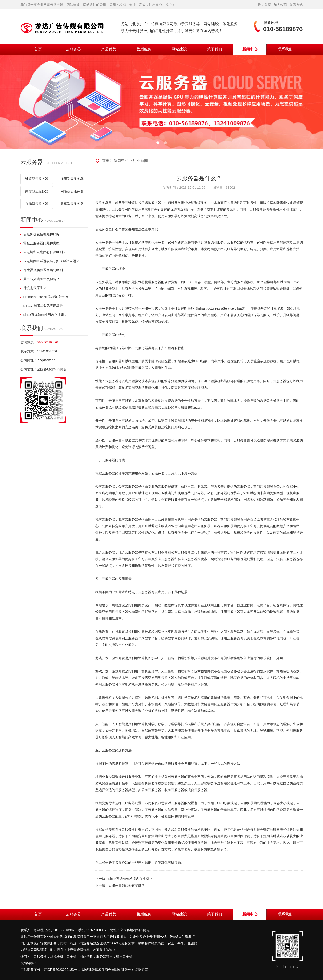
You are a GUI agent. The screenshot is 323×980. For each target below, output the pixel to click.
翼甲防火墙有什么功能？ (40, 279)
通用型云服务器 (72, 179)
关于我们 (215, 49)
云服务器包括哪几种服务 (40, 234)
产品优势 (109, 49)
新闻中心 (250, 49)
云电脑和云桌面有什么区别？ (43, 252)
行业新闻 (140, 161)
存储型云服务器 (37, 204)
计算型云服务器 (37, 179)
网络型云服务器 (72, 191)
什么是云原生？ (33, 288)
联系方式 (296, 5)
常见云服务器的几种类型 (40, 243)
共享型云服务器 (72, 204)
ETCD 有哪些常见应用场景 (42, 306)
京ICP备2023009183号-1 (62, 970)
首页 (38, 49)
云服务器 (73, 49)
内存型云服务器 (37, 191)
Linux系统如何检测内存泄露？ (44, 315)
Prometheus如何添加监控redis (44, 297)
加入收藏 (280, 5)
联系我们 (285, 49)
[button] (158, 143)
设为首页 (264, 5)
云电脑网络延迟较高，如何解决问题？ (50, 261)
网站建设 (179, 49)
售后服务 (144, 49)
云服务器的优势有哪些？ (127, 885)
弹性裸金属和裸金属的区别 (42, 270)
